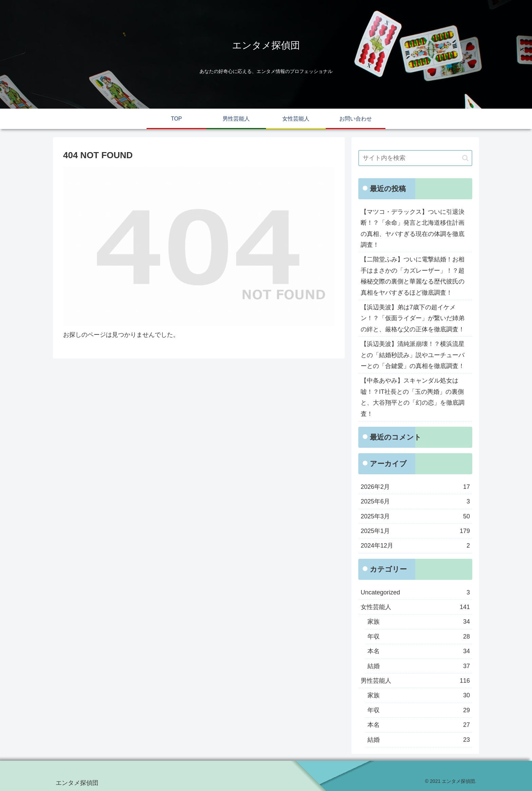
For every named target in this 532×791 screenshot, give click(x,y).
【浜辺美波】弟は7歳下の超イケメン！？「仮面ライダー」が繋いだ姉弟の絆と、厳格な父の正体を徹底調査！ (413, 318)
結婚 (419, 666)
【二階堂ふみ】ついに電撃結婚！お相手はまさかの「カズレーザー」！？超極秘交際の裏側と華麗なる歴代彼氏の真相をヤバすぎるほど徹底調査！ (413, 276)
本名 (419, 651)
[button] (465, 158)
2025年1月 (415, 531)
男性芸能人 (415, 681)
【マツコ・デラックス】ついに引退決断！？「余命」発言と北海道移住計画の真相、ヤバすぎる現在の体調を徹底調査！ (413, 228)
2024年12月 (415, 546)
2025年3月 (415, 516)
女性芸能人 (415, 607)
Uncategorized (415, 592)
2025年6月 (415, 501)
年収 (419, 637)
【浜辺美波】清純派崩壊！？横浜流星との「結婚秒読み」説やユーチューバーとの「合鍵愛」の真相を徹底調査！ (413, 355)
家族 (419, 622)
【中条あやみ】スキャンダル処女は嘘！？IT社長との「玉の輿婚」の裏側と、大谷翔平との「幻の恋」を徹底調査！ (413, 397)
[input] (415, 158)
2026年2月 (415, 487)
